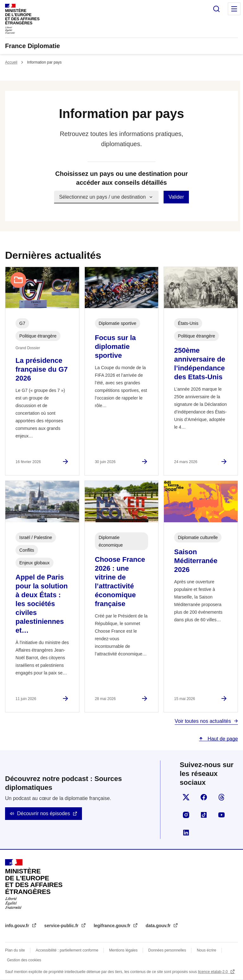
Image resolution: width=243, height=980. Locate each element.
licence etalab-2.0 (213, 972)
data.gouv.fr (159, 926)
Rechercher (216, 9)
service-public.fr (62, 926)
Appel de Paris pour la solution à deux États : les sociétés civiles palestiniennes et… (42, 604)
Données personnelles (167, 950)
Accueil (11, 62)
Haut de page (222, 739)
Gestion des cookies (24, 960)
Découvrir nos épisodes (44, 813)
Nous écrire (206, 950)
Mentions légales (123, 950)
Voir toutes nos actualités (203, 721)
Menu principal (234, 9)
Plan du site (15, 950)
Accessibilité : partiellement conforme (67, 950)
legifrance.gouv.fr (113, 926)
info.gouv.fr (18, 926)
